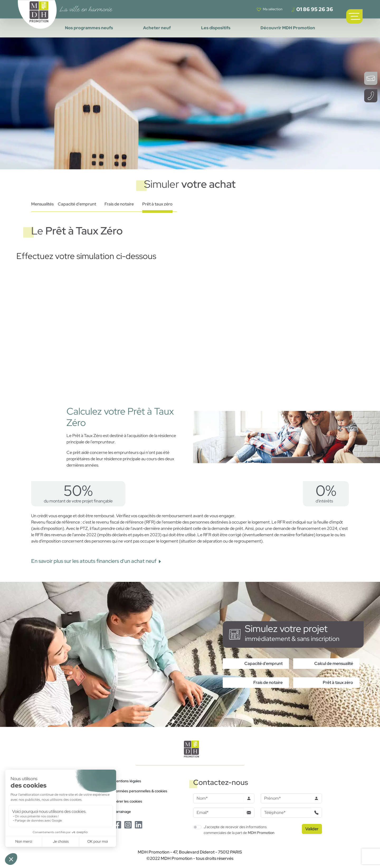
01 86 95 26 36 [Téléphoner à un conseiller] (312, 9)
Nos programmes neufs (89, 28)
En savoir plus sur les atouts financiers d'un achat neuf (96, 561)
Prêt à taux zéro (157, 204)
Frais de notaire (119, 204)
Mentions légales (127, 781)
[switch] (197, 827)
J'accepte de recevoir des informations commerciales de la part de (239, 830)
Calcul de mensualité (334, 663)
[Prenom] (286, 798)
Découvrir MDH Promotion (288, 28)
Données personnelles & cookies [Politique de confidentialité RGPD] (140, 791)
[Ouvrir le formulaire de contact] (371, 78)
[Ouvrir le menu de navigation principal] (354, 16)
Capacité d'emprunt (77, 204)
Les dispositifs (216, 28)
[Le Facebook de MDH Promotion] (117, 824)
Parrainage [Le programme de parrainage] (122, 811)
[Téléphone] (286, 813)
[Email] (218, 813)
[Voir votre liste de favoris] (270, 9)
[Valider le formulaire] (312, 829)
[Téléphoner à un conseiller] (371, 96)
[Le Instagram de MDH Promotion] (128, 824)
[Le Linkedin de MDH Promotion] (139, 824)
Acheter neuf (157, 28)
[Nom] (218, 798)
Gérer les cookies (128, 801)
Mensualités (42, 204)
